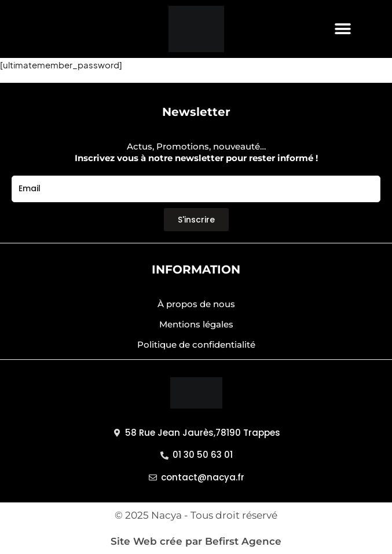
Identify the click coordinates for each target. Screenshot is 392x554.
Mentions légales (196, 324)
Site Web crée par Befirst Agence (196, 541)
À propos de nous (196, 304)
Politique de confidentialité (196, 345)
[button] (343, 29)
